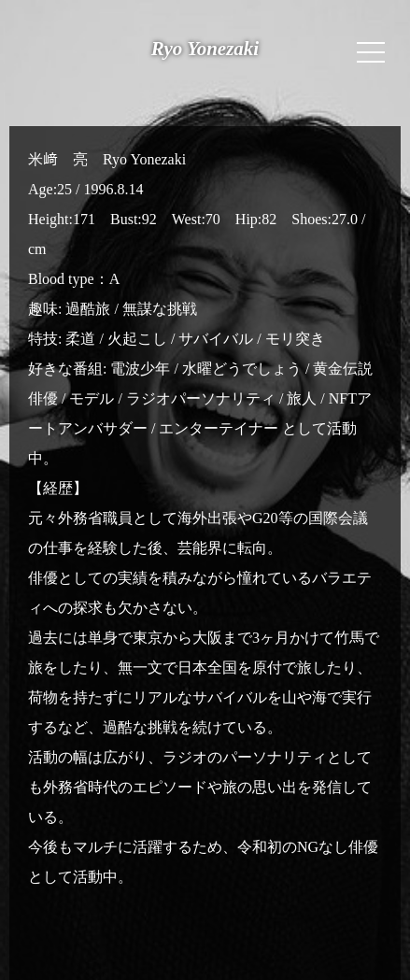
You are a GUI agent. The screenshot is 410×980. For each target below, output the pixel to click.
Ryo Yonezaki (205, 49)
